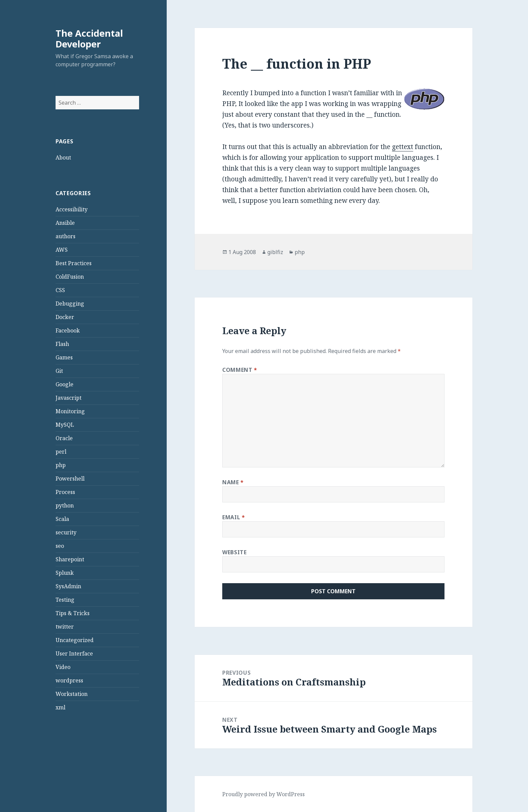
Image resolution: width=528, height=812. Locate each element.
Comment (240, 370)
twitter (65, 627)
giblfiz (275, 252)
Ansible (65, 223)
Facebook (68, 330)
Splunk (65, 573)
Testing (65, 600)
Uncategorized (75, 640)
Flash (62, 344)
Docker (65, 317)
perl (61, 452)
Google (64, 384)
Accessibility (72, 209)
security (66, 532)
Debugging (70, 304)
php (61, 465)
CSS (60, 290)
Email (234, 517)
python (65, 505)
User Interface (74, 654)
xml (60, 707)
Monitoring (70, 411)
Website (234, 552)
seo (60, 546)
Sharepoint (70, 559)
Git (59, 371)
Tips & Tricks (73, 613)
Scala (62, 519)
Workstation (72, 694)
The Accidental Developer (89, 39)
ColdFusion (70, 277)
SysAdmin (68, 586)
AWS (62, 250)
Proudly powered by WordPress (263, 794)
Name (233, 482)
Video (63, 667)
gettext (403, 147)
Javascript (69, 398)
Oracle (64, 438)
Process (65, 492)
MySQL (65, 425)
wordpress (69, 680)
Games (64, 357)
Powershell (70, 479)
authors (65, 236)
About (63, 157)
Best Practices (74, 263)
